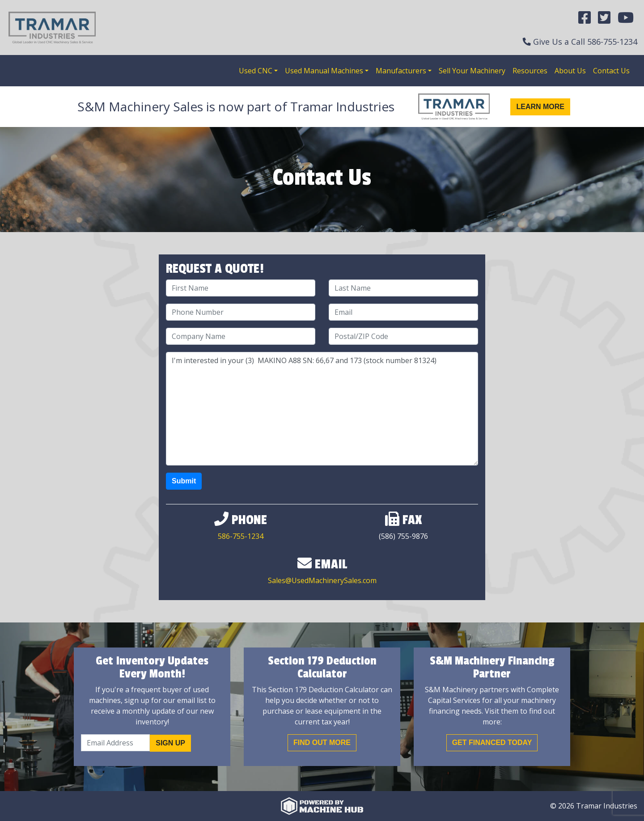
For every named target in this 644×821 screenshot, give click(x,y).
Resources (530, 71)
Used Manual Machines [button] (324, 71)
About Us (570, 71)
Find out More (322, 743)
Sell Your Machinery (472, 71)
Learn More (540, 107)
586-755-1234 (612, 42)
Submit (184, 481)
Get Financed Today (492, 743)
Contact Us (611, 71)
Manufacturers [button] (401, 71)
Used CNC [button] (256, 71)
